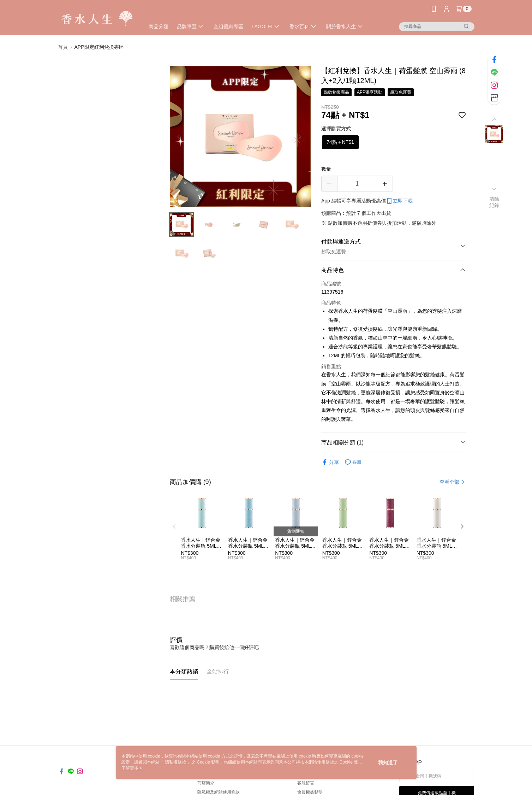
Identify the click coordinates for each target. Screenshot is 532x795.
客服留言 (306, 783)
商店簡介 (206, 783)
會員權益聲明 (310, 792)
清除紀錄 (494, 202)
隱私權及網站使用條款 (219, 792)
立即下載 (399, 201)
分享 (330, 462)
